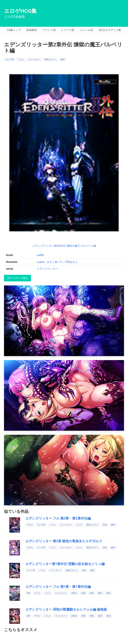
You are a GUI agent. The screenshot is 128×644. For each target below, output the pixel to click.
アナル (30, 525)
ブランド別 (49, 30)
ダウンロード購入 (17, 278)
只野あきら (71, 262)
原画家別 (32, 30)
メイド (79, 525)
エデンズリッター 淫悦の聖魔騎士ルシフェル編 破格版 (66, 609)
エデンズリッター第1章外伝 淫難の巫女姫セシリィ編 (65, 564)
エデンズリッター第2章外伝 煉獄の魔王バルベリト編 (64, 246)
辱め (108, 593)
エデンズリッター (47, 269)
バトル (21, 60)
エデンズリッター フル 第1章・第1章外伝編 (58, 587)
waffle (40, 255)
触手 (63, 60)
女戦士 (74, 593)
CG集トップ (14, 30)
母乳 (92, 593)
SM (28, 593)
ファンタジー (34, 60)
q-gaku (41, 262)
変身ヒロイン (50, 60)
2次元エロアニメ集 (110, 30)
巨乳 (105, 525)
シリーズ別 (68, 30)
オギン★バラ (55, 262)
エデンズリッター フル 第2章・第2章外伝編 (58, 518)
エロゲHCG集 (20, 11)
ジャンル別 (86, 30)
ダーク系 (9, 60)
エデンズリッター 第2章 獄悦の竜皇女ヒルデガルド (64, 541)
